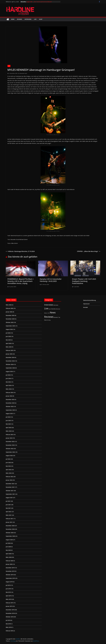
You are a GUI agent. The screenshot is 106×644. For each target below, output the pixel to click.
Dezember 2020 (10, 526)
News (13, 19)
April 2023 (9, 428)
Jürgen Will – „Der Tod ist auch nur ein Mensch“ (39, 2)
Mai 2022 (8, 466)
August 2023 (9, 414)
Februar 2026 (9, 308)
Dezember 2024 (10, 357)
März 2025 (9, 347)
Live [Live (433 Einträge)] (46, 308)
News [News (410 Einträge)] (53, 312)
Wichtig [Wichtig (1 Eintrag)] (49, 320)
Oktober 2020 (10, 533)
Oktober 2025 (10, 322)
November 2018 (10, 613)
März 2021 (9, 515)
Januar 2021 (9, 522)
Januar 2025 (9, 354)
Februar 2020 (9, 561)
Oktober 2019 (10, 575)
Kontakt (86, 307)
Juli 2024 (8, 375)
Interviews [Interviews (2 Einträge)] (56, 305)
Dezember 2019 (10, 568)
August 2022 (9, 456)
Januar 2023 (9, 438)
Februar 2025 (9, 350)
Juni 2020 (8, 547)
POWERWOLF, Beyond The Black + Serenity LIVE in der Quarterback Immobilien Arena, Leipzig (21, 281)
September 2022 (10, 452)
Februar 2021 (9, 519)
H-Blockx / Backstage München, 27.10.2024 (20, 251)
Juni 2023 (8, 420)
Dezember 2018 (10, 610)
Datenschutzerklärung (90, 300)
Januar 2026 (9, 312)
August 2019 (9, 582)
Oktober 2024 (10, 364)
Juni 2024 (8, 378)
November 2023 (10, 403)
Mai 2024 (8, 382)
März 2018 (9, 627)
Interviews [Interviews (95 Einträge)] (49, 305)
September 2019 (10, 578)
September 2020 (10, 536)
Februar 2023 (9, 435)
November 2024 (10, 361)
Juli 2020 (8, 543)
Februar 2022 (9, 477)
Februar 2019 (9, 603)
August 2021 (9, 498)
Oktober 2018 (10, 617)
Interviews (28, 19)
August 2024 (9, 371)
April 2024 (9, 385)
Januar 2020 (9, 564)
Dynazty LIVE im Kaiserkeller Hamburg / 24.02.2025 (51, 280)
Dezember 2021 (10, 484)
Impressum (86, 304)
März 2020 (9, 557)
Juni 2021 (8, 505)
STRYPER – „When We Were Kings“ (89, 251)
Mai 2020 (8, 550)
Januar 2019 (9, 606)
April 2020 (9, 554)
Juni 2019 (8, 589)
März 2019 (9, 599)
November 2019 (10, 571)
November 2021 (10, 487)
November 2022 (10, 445)
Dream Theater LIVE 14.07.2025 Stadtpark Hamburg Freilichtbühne (84, 281)
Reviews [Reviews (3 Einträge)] (56, 317)
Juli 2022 (8, 459)
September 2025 (10, 326)
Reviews (20, 19)
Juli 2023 (8, 417)
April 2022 (9, 470)
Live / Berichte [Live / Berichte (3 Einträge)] (52, 309)
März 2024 (9, 389)
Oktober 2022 (10, 449)
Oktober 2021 (10, 491)
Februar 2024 (9, 392)
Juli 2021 (8, 501)
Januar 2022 (9, 480)
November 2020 (10, 529)
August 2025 (9, 329)
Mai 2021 (8, 508)
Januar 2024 (9, 396)
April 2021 (9, 512)
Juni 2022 (8, 463)
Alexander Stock (23, 73)
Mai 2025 (8, 340)
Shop (41, 19)
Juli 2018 (8, 620)
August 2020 (9, 540)
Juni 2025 (8, 336)
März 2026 (9, 305)
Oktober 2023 (10, 406)
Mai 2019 (8, 592)
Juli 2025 (8, 333)
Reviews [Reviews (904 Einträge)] (49, 317)
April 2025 (9, 343)
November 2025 (10, 319)
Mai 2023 (8, 424)
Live (35, 19)
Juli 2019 (8, 585)
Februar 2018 (9, 631)
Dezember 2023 (10, 399)
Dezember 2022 (10, 442)
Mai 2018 (8, 624)
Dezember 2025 (10, 315)
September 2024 (10, 368)
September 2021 (10, 494)
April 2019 (9, 596)
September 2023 (10, 410)
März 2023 (9, 431)
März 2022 (9, 473)
